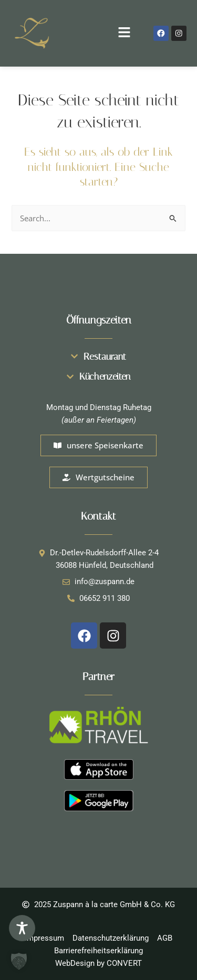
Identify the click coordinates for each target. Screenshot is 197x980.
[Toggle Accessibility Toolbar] (22, 928)
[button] (99, 33)
